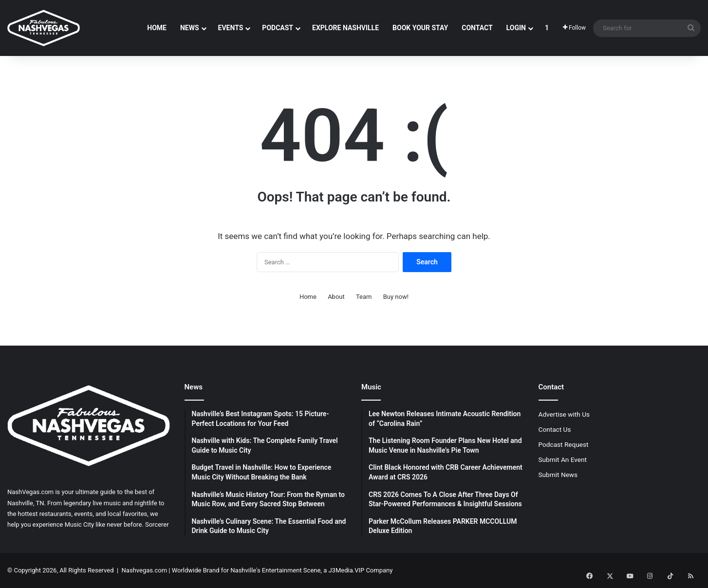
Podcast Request (564, 444)
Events (231, 28)
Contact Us (555, 429)
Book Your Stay (420, 28)
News (190, 28)
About (336, 297)
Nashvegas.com (144, 570)
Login (516, 28)
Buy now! (396, 297)
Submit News (558, 475)
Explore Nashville (345, 28)
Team (364, 297)
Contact (477, 28)
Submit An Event (563, 459)
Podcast (278, 28)
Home (157, 28)
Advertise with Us (564, 414)
